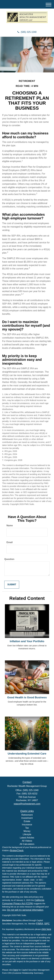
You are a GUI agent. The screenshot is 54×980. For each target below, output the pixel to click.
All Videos (27, 841)
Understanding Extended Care (27, 754)
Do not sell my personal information (25, 910)
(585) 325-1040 (27, 32)
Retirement (27, 815)
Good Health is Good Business (27, 697)
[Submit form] (12, 585)
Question (9, 559)
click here (46, 929)
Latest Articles (27, 838)
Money (27, 831)
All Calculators (27, 844)
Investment (27, 818)
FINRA (40, 924)
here (16, 970)
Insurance (27, 825)
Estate (27, 821)
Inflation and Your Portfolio (27, 641)
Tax (27, 828)
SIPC (47, 924)
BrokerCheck (17, 850)
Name (10, 525)
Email (10, 542)
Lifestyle (27, 834)
